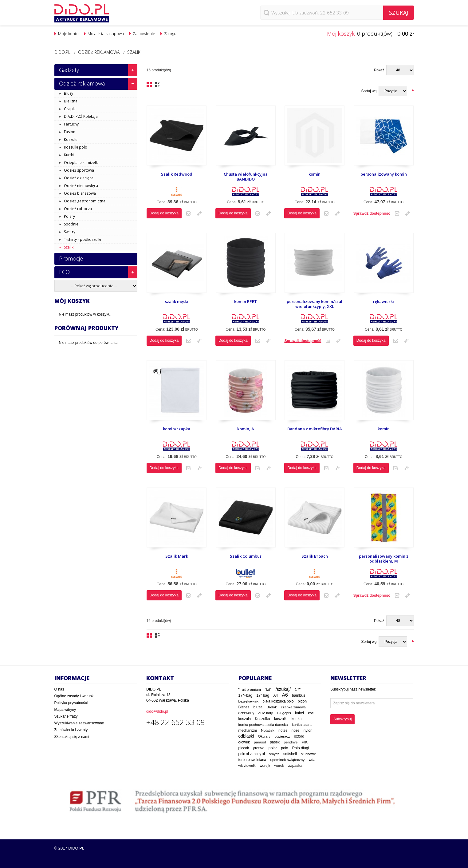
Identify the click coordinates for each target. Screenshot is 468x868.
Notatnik (268, 730)
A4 (275, 695)
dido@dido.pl (157, 711)
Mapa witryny (65, 710)
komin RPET (246, 301)
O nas (59, 689)
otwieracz (282, 736)
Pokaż (379, 70)
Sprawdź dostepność (372, 213)
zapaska (295, 766)
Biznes (244, 707)
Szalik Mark (177, 556)
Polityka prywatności (71, 703)
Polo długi (301, 748)
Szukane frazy (66, 716)
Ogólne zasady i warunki (75, 696)
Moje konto (68, 34)
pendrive (291, 742)
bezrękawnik (248, 701)
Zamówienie (144, 34)
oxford (299, 736)
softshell (290, 754)
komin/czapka (177, 429)
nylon (308, 731)
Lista (157, 85)
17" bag (263, 695)
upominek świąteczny (288, 760)
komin (315, 174)
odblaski (246, 736)
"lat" (268, 690)
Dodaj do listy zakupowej (189, 213)
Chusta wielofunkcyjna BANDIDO (246, 177)
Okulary (264, 736)
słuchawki (309, 754)
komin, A (246, 429)
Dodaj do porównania (199, 213)
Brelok (271, 707)
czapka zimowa (293, 707)
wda (312, 760)
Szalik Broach (315, 556)
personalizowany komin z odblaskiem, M (384, 559)
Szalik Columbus (246, 556)
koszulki (281, 719)
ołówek (244, 742)
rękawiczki (383, 301)
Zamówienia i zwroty (71, 730)
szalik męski (177, 301)
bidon (302, 701)
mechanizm (248, 731)
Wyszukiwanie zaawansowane (79, 723)
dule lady (266, 713)
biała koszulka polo (278, 701)
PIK (305, 742)
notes (283, 731)
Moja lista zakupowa (106, 34)
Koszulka (263, 719)
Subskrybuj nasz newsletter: (353, 689)
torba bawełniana (252, 760)
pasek (275, 742)
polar (273, 748)
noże (295, 731)
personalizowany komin (384, 174)
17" (298, 689)
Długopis (284, 713)
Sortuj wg (369, 91)
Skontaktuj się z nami (72, 737)
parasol (260, 742)
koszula (245, 719)
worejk (265, 765)
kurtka (297, 719)
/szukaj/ (283, 689)
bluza (258, 707)
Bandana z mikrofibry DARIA (315, 429)
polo (285, 748)
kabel (299, 713)
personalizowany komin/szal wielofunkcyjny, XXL (315, 304)
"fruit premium (250, 690)
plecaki (259, 748)
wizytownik (247, 765)
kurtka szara (302, 725)
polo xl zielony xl (252, 754)
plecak (244, 748)
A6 (285, 695)
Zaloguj (171, 34)
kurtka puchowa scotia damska (263, 725)
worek (279, 766)
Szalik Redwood (177, 174)
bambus (299, 695)
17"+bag (246, 695)
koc (311, 713)
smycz (274, 754)
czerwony (246, 713)
